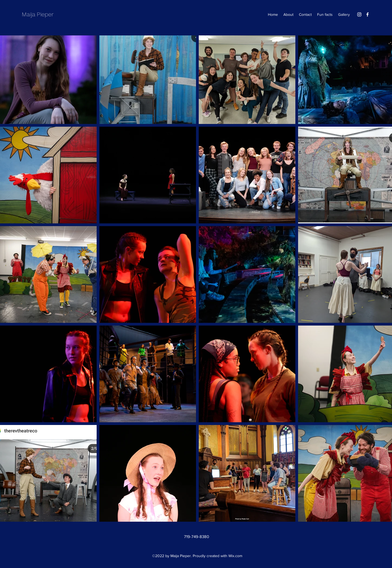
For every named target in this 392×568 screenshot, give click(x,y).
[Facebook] (367, 14)
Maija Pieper (38, 14)
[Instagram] (359, 14)
